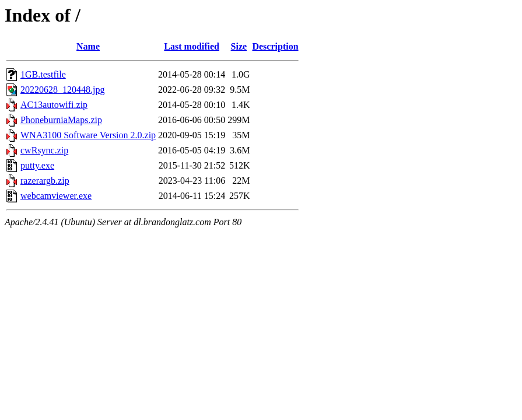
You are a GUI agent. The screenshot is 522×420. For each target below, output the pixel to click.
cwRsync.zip (44, 150)
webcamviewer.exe (56, 196)
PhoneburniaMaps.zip (61, 120)
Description (275, 46)
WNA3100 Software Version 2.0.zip (88, 135)
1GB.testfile (43, 74)
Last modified (192, 46)
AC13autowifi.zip (54, 105)
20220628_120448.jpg (62, 90)
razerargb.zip (45, 181)
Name (88, 46)
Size (239, 46)
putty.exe (37, 165)
